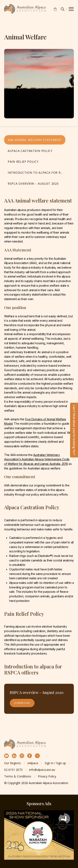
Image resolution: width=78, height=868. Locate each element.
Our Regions (12, 763)
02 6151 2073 (13, 770)
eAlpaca (33, 763)
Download (22, 703)
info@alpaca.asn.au (42, 770)
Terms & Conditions (18, 776)
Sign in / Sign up (55, 763)
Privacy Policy (47, 776)
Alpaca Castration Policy (30, 151)
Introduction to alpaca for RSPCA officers (37, 173)
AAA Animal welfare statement (35, 140)
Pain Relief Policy (23, 162)
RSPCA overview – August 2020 (33, 184)
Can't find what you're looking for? (74, 430)
